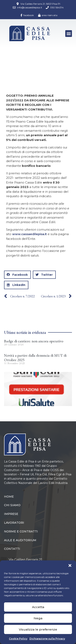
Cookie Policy (18, 639)
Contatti (12, 549)
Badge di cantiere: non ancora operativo (34, 341)
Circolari (25, 65)
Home (9, 65)
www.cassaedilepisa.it (29, 234)
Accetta (38, 607)
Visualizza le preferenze (38, 629)
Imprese (11, 514)
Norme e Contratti (21, 531)
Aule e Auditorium (20, 540)
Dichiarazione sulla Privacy (47, 639)
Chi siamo (12, 505)
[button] (70, 565)
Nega (38, 618)
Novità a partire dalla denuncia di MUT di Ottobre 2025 (35, 358)
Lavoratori (14, 523)
